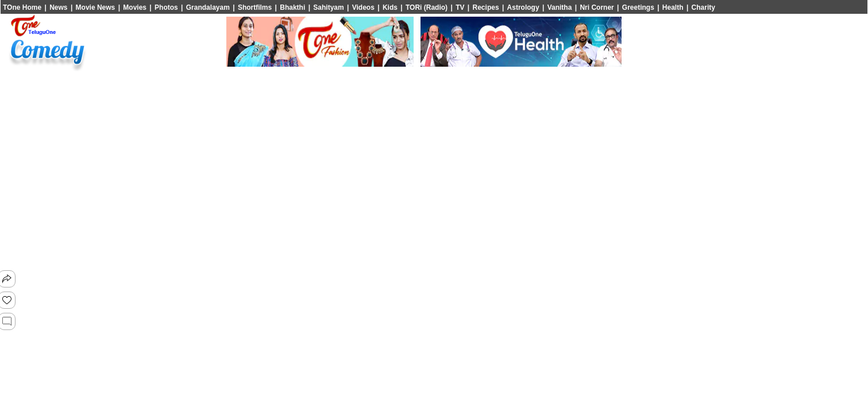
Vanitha (560, 7)
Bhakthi (292, 7)
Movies (135, 7)
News (58, 7)
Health (673, 7)
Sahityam (328, 7)
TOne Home (22, 7)
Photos (166, 7)
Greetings (638, 7)
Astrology (523, 7)
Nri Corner (597, 7)
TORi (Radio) (427, 7)
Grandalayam (208, 7)
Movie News (96, 7)
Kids (390, 7)
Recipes (486, 7)
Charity (703, 7)
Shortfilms (255, 7)
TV (460, 7)
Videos (363, 7)
